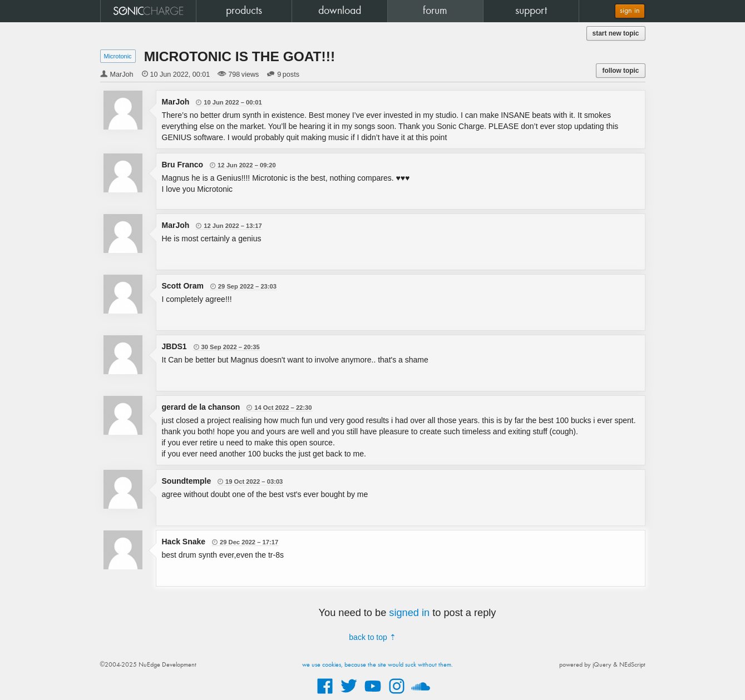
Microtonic (118, 56)
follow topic (620, 71)
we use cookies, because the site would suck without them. (378, 665)
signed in (409, 613)
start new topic (616, 33)
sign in (630, 11)
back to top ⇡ (372, 637)
